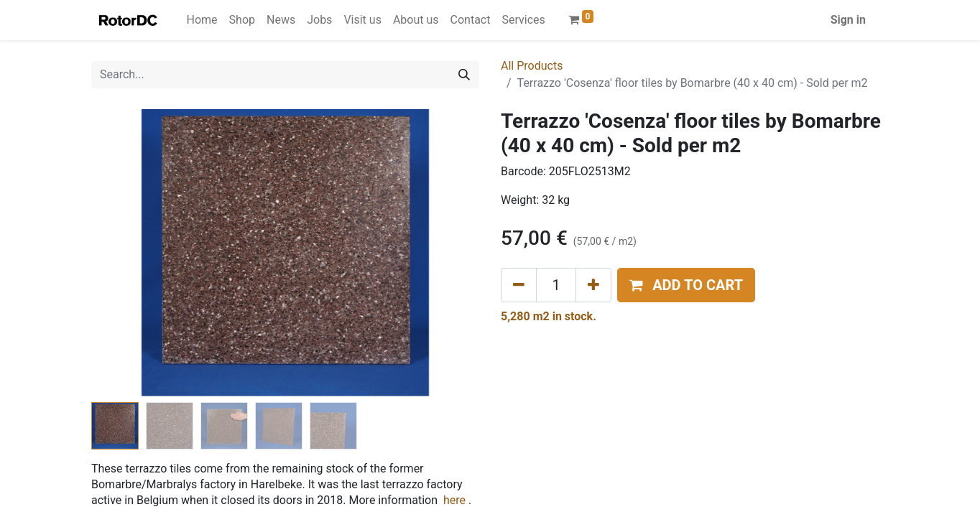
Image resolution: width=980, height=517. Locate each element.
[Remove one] (519, 285)
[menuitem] (202, 20)
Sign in (848, 20)
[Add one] (593, 285)
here (454, 500)
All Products (532, 66)
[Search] (464, 75)
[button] (686, 285)
